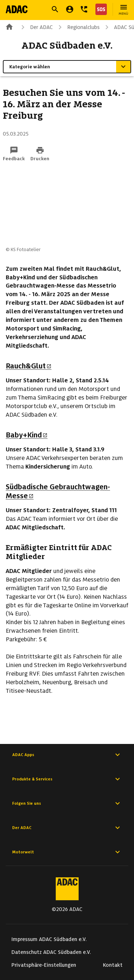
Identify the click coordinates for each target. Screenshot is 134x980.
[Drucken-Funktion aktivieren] (40, 154)
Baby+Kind (27, 435)
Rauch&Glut (29, 366)
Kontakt (113, 965)
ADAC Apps (67, 755)
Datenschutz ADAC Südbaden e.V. (51, 952)
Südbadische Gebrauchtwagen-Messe (58, 491)
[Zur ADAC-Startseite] (17, 9)
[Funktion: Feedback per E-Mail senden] (14, 154)
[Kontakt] (84, 9)
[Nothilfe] (100, 9)
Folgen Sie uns (67, 803)
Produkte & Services (67, 779)
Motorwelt (67, 852)
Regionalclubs (78, 27)
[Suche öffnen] (55, 9)
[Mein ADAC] (70, 9)
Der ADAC (36, 27)
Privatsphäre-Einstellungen (44, 965)
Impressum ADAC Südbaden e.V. (49, 939)
